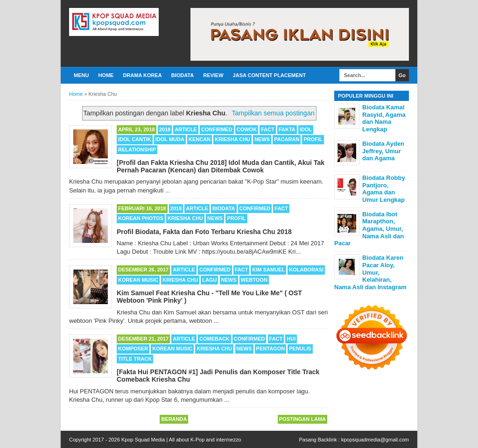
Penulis (300, 348)
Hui (291, 339)
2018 (165, 129)
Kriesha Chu (232, 139)
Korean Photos (141, 218)
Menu (81, 75)
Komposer (133, 348)
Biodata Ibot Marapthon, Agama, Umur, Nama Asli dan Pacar (369, 229)
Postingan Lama (302, 419)
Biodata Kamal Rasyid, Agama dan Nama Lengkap (384, 118)
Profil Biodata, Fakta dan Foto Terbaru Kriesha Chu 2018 (204, 232)
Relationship (137, 149)
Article (186, 129)
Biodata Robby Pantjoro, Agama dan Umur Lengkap (384, 189)
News (262, 139)
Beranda (174, 419)
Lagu (209, 280)
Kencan (200, 139)
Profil (313, 139)
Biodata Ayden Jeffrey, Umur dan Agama (383, 151)
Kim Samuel (268, 270)
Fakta (287, 129)
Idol (306, 129)
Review (213, 75)
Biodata (183, 75)
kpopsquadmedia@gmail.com (375, 440)
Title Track (135, 359)
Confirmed (217, 129)
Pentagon (271, 348)
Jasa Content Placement (270, 75)
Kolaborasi (306, 270)
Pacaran (287, 139)
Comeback (214, 339)
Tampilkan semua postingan (273, 113)
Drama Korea (142, 75)
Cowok (247, 129)
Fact (268, 129)
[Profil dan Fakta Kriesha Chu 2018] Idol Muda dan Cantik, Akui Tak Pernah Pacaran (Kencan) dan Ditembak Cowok (221, 166)
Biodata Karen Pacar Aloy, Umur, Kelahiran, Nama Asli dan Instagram (370, 272)
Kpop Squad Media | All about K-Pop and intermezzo (181, 440)
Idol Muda (170, 139)
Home (106, 75)
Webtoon (254, 280)
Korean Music (138, 280)
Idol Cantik (135, 139)
